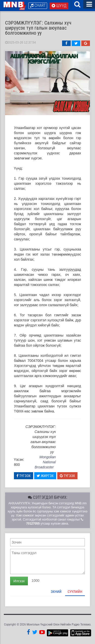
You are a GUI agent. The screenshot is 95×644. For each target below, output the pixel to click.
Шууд (59, 6)
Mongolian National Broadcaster (45, 462)
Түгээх (24, 476)
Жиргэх (45, 476)
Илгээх (19, 581)
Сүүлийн (75, 592)
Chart (38, 5)
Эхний (56, 592)
